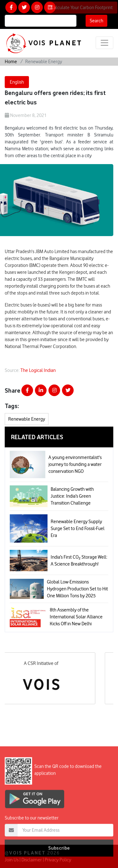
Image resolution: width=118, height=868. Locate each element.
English (17, 82)
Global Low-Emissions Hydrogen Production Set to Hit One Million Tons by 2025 (77, 589)
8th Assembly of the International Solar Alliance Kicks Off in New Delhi (76, 617)
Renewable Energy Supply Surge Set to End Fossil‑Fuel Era (78, 528)
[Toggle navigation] (104, 43)
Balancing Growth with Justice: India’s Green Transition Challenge (72, 496)
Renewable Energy (27, 419)
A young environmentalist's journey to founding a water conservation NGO (75, 464)
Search (96, 21)
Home (11, 62)
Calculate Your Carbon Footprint (82, 8)
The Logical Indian (38, 370)
